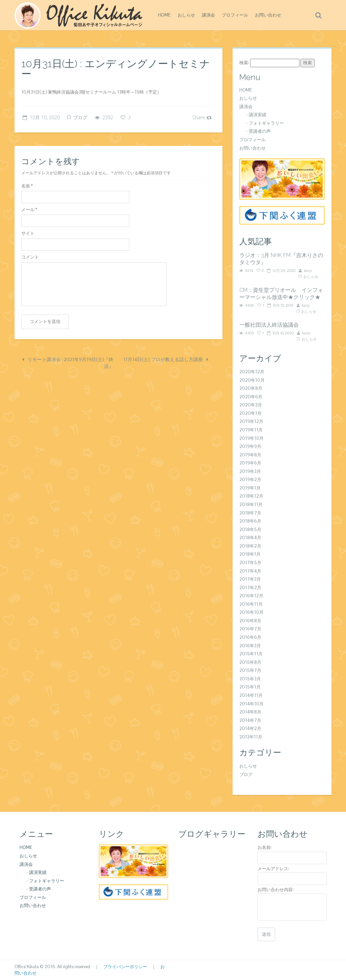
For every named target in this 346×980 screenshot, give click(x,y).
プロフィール (235, 15)
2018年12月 (251, 496)
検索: (244, 63)
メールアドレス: (273, 869)
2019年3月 (250, 471)
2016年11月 (251, 604)
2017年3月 (250, 579)
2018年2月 (250, 546)
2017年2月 (250, 588)
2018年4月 (250, 538)
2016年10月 (251, 612)
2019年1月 (250, 488)
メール (29, 210)
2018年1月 (250, 554)
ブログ (80, 117)
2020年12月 (252, 372)
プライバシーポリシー (125, 967)
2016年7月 (250, 629)
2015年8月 (250, 662)
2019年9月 (250, 446)
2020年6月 (251, 397)
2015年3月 (250, 679)
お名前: (265, 847)
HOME (164, 15)
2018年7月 (250, 513)
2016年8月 (250, 621)
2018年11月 (251, 505)
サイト (28, 233)
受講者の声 (260, 131)
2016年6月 (250, 637)
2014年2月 (250, 728)
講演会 (208, 15)
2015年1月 (250, 687)
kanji (308, 271)
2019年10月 (251, 438)
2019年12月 (251, 421)
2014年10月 (251, 704)
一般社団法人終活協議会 (269, 325)
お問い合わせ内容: (276, 890)
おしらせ (186, 15)
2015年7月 (250, 670)
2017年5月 (250, 563)
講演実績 (258, 115)
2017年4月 (250, 571)
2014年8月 (250, 712)
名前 (27, 186)
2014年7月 (250, 720)
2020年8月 (251, 388)
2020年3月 (251, 405)
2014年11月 (251, 695)
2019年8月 (250, 455)
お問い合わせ (268, 15)
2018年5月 (250, 530)
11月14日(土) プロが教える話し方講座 (166, 359)
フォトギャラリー (266, 123)
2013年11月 (251, 737)
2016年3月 (250, 646)
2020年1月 (250, 413)
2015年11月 (251, 654)
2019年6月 (250, 463)
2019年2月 (250, 480)
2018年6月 (250, 521)
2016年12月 (251, 596)
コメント (30, 257)
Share (202, 117)
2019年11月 (251, 430)
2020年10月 (252, 380)
